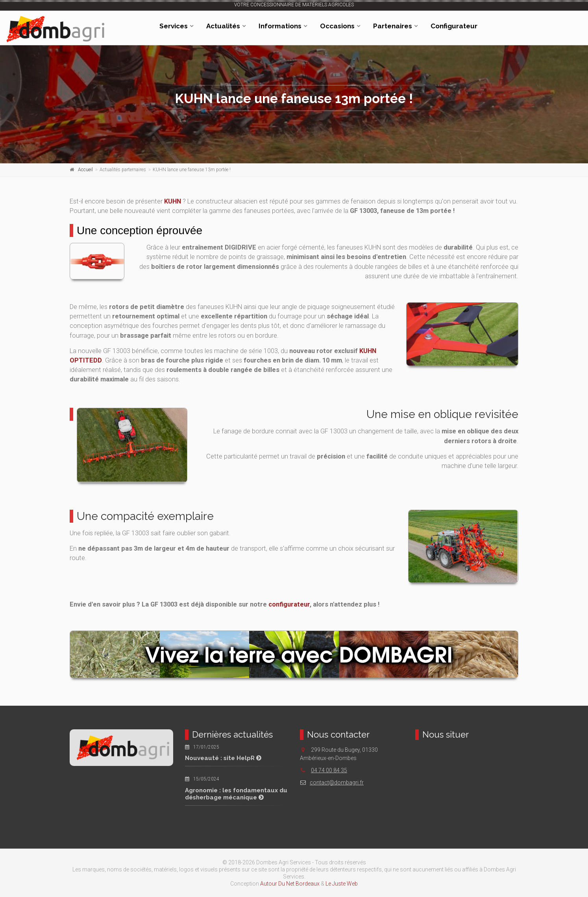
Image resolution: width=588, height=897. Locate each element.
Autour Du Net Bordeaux (290, 884)
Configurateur (454, 26)
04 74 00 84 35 (329, 770)
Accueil (85, 170)
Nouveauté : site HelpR (223, 758)
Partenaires (393, 26)
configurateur (289, 604)
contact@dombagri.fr (332, 782)
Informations (280, 26)
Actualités (223, 26)
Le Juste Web (342, 884)
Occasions (337, 26)
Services (174, 26)
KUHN (173, 201)
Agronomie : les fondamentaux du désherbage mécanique (236, 794)
